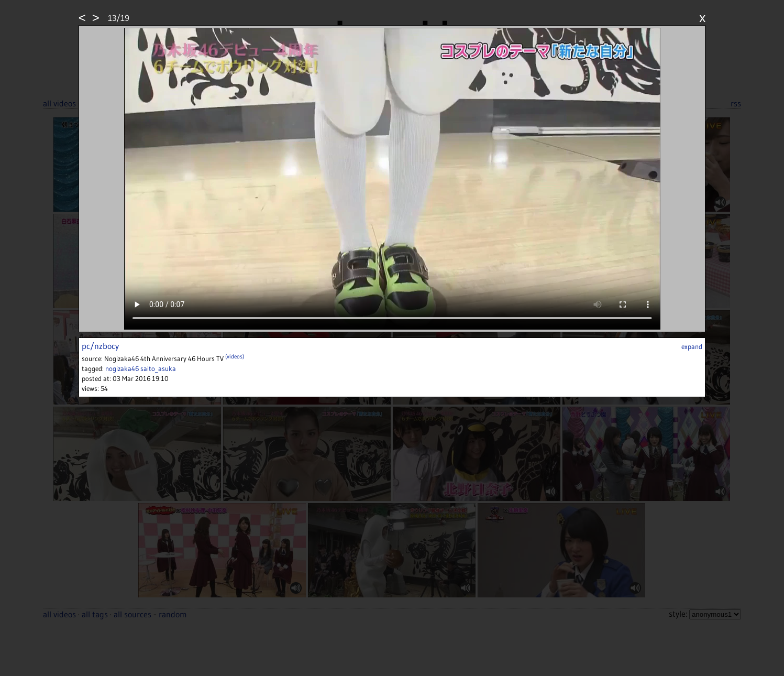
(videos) (235, 356)
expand (692, 346)
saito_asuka (158, 368)
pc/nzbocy (100, 346)
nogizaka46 (122, 368)
